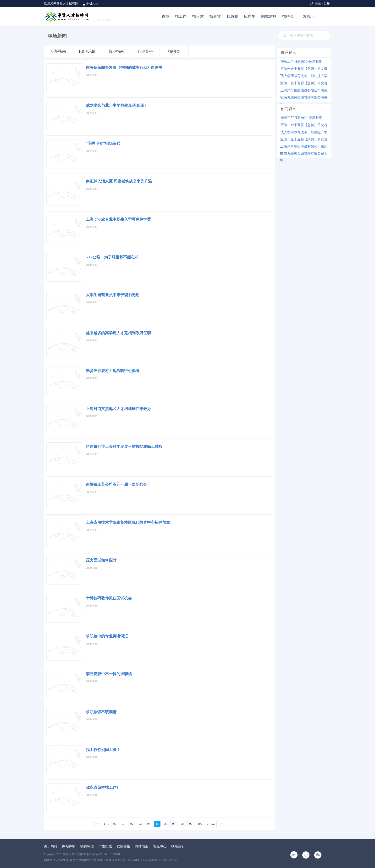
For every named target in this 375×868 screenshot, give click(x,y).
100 (200, 824)
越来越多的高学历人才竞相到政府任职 (118, 333)
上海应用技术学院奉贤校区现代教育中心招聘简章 (128, 522)
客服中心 (160, 846)
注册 (327, 4)
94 (149, 824)
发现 (307, 16)
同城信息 (269, 16)
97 (174, 824)
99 (191, 824)
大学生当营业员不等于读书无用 (113, 295)
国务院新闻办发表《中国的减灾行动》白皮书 (124, 68)
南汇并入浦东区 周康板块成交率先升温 (119, 181)
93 (140, 824)
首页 (165, 16)
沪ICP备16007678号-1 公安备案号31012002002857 (146, 860)
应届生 (250, 16)
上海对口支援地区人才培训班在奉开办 (118, 409)
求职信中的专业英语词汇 (107, 636)
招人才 (198, 16)
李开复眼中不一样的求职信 (109, 674)
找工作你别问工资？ (103, 750)
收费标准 (87, 846)
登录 (318, 4)
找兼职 (232, 16)
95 (157, 824)
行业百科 (145, 51)
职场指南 (58, 51)
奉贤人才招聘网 (73, 854)
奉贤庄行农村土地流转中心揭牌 (113, 371)
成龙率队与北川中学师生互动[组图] (116, 105)
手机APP (92, 3)
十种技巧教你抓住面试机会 (109, 598)
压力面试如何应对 (101, 560)
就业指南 (116, 51)
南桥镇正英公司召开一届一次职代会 (116, 484)
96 (165, 824)
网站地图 (142, 846)
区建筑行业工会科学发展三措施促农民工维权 (124, 447)
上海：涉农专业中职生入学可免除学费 (118, 219)
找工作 (181, 16)
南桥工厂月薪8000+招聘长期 (302, 62)
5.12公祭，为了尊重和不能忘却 (112, 257)
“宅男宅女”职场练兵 (103, 143)
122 (212, 824)
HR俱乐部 (87, 51)
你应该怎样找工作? (102, 787)
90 (115, 824)
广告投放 (105, 846)
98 (182, 824)
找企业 (215, 16)
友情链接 (123, 846)
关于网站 (51, 846)
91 (123, 824)
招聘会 (288, 16)
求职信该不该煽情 (101, 712)
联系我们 (178, 846)
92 (132, 824)
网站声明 (69, 846)
